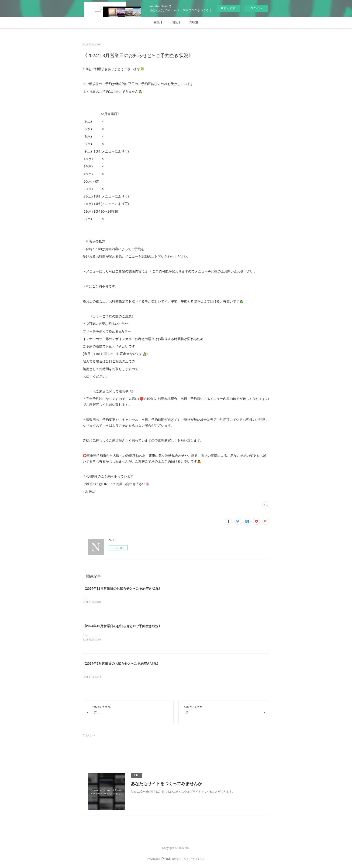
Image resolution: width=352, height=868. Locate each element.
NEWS (176, 23)
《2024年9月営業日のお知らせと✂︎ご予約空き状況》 (121, 664)
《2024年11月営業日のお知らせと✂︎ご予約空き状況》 (122, 589)
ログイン (256, 8)
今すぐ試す (228, 8)
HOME (158, 23)
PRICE (194, 23)
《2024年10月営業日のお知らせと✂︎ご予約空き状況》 (122, 626)
